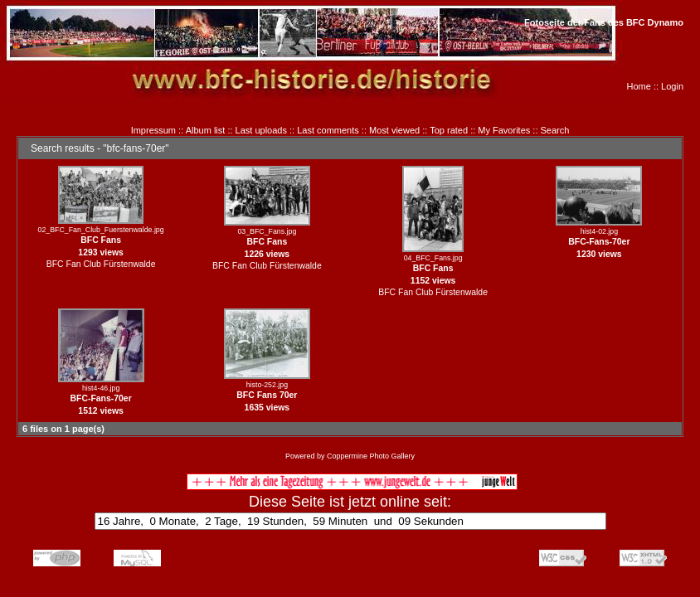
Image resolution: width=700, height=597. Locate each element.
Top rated (449, 130)
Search (555, 130)
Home (639, 86)
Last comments (328, 130)
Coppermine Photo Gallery (371, 456)
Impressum (153, 130)
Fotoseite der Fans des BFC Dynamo (604, 22)
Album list (206, 130)
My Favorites (504, 130)
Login (672, 86)
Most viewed (394, 130)
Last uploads (261, 130)
